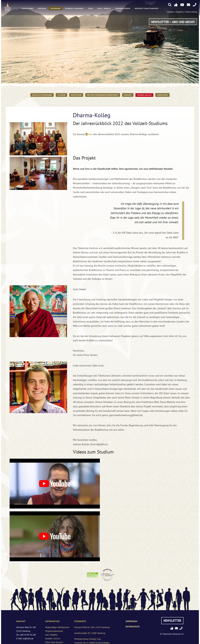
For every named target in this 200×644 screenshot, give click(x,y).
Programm (55, 9)
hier (90, 134)
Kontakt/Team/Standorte (147, 9)
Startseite (170, 12)
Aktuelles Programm (42, 95)
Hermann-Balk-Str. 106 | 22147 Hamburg (92, 627)
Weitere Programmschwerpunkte (103, 95)
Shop (91, 9)
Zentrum (42, 9)
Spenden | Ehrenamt (74, 9)
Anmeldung (162, 95)
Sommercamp (27, 9)
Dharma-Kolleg (191, 12)
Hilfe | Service (104, 9)
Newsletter (172, 621)
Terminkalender (123, 9)
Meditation (76, 95)
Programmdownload (54, 631)
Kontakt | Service (53, 639)
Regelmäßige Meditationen (57, 627)
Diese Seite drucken (54, 642)
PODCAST (128, 95)
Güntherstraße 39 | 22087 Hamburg (90, 633)
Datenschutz (133, 627)
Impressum (131, 621)
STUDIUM (61, 95)
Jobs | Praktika (51, 635)
